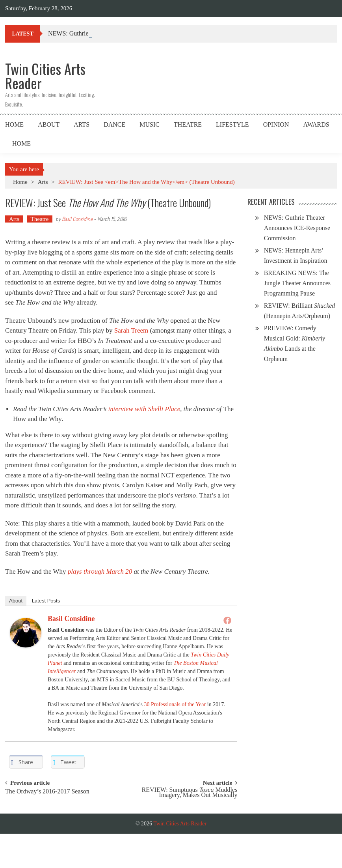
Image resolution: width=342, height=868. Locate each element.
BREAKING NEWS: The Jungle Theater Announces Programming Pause (297, 283)
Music (150, 124)
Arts (82, 124)
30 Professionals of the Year (175, 704)
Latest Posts (46, 601)
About (49, 124)
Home (14, 124)
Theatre (188, 124)
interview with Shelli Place (144, 409)
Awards (316, 124)
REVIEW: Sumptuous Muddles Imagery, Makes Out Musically (190, 793)
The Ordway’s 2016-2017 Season (47, 792)
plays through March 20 (100, 571)
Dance (114, 124)
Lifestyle (232, 124)
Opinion (276, 124)
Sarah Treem (131, 330)
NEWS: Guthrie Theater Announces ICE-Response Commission (297, 228)
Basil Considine (77, 219)
